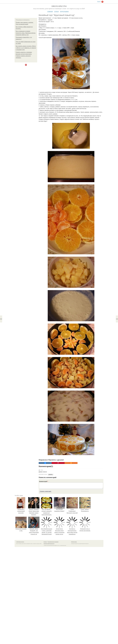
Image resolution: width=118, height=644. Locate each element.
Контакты (45, 542)
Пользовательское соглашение (53, 542)
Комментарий (43, 481)
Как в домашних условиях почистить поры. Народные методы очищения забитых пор (26, 33)
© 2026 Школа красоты (20, 542)
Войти (99, 2)
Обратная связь (74, 542)
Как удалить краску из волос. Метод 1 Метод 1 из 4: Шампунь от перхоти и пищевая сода (26, 48)
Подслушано (64, 11)
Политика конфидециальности (49, 544)
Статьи (56, 11)
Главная (50, 11)
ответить (51, 474)
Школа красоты (59, 6)
